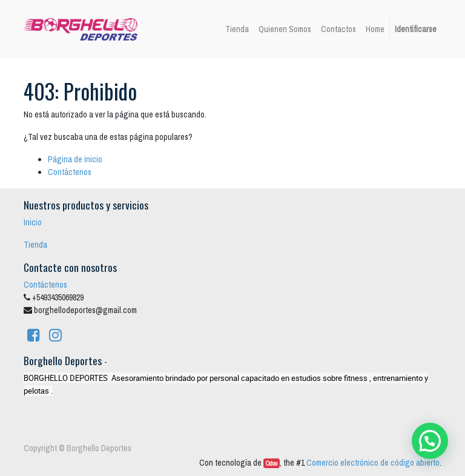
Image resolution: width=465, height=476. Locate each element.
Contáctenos (70, 172)
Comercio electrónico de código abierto (373, 463)
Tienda (35, 245)
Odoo (272, 463)
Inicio (33, 222)
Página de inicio (75, 159)
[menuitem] (237, 29)
